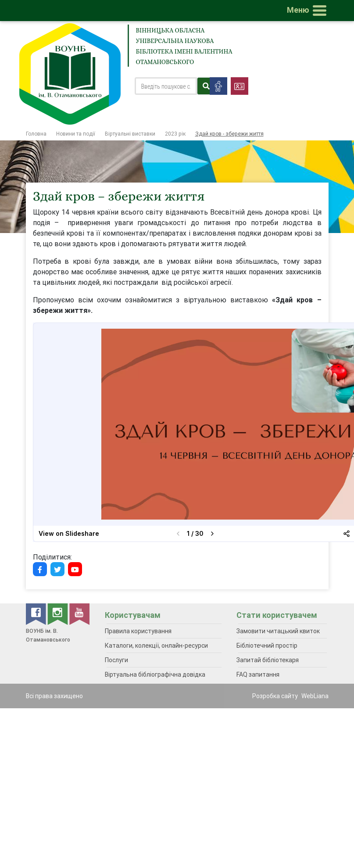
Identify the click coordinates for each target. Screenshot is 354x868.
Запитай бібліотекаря (268, 660)
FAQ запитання (258, 674)
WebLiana (315, 696)
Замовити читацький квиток (278, 631)
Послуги (116, 660)
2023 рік (175, 134)
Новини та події (76, 134)
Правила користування (138, 631)
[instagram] (58, 613)
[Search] (166, 86)
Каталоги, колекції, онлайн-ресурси (156, 646)
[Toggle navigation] (308, 11)
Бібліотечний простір (267, 646)
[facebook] (37, 613)
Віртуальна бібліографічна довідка (155, 674)
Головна (36, 134)
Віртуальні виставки (130, 134)
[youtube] (79, 613)
